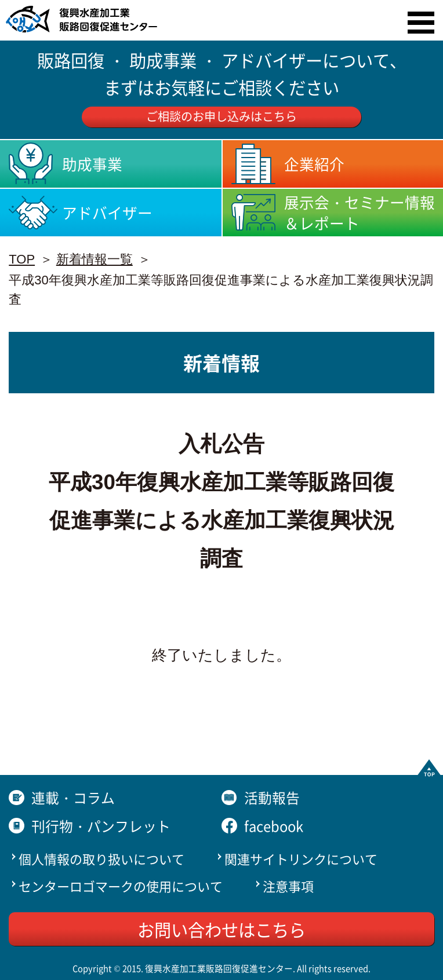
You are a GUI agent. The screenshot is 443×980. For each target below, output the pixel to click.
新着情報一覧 (95, 259)
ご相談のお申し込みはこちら (221, 116)
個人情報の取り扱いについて (101, 858)
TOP (22, 259)
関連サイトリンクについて (301, 858)
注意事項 (288, 886)
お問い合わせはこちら (221, 929)
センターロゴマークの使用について (121, 886)
